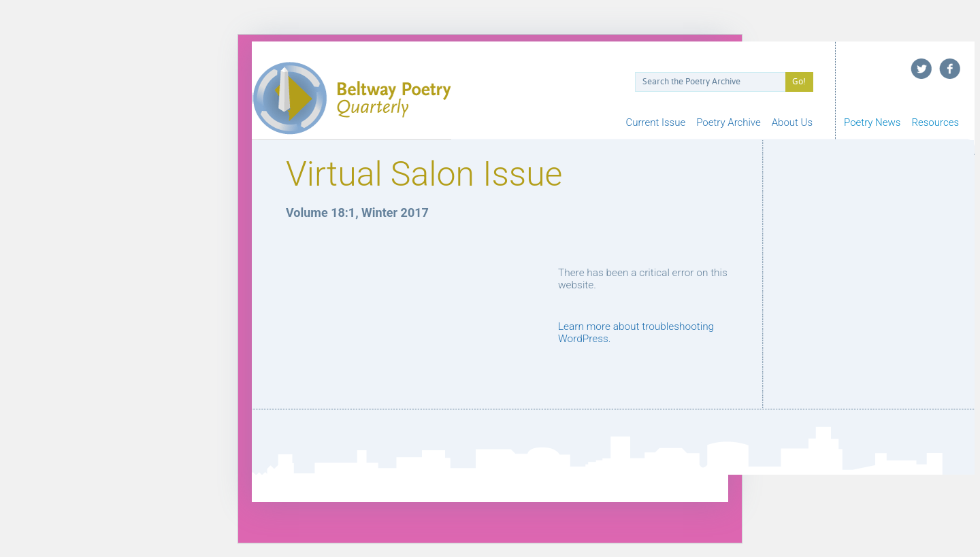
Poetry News (872, 122)
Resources (935, 122)
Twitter (921, 69)
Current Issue (656, 122)
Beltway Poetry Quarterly (352, 98)
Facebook (950, 69)
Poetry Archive (729, 122)
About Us (792, 122)
